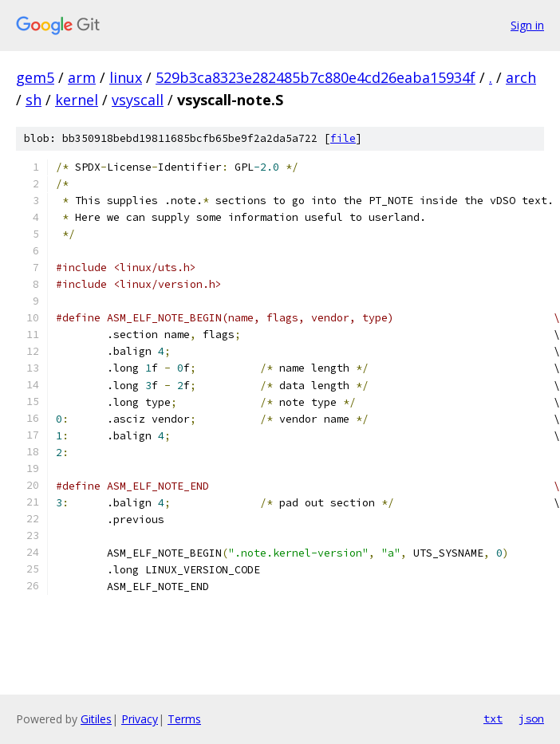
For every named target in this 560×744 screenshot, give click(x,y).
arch (521, 77)
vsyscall (138, 100)
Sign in (527, 25)
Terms (184, 719)
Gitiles (96, 719)
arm (82, 77)
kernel (77, 100)
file (343, 138)
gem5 (35, 77)
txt (493, 718)
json (531, 718)
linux (126, 77)
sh (34, 100)
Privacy (140, 719)
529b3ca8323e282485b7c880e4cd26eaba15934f (315, 77)
